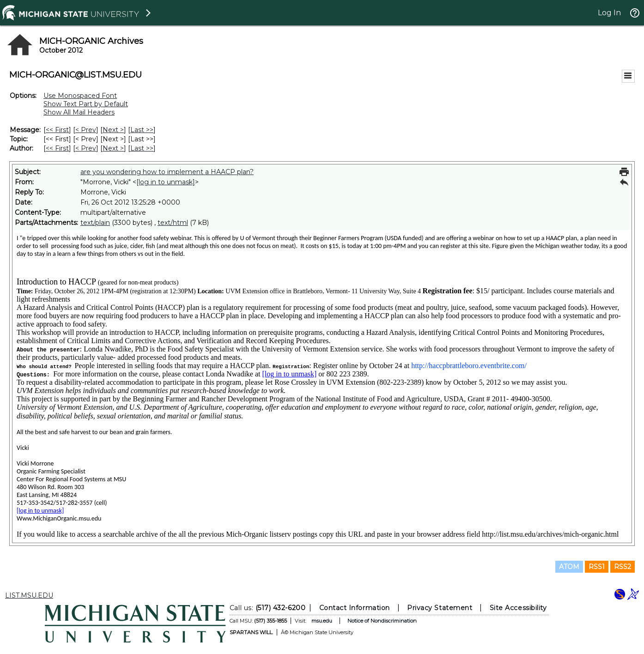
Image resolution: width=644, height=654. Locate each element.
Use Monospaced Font (80, 96)
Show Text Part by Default (86, 104)
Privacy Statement (440, 608)
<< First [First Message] (57, 130)
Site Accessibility (518, 608)
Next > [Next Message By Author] (113, 148)
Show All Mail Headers (79, 112)
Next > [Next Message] (113, 130)
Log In (609, 13)
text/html (173, 223)
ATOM (569, 567)
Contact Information (355, 608)
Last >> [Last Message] (142, 130)
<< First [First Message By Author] (57, 148)
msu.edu (322, 621)
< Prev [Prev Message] (86, 130)
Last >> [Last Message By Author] (142, 148)
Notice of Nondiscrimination (382, 621)
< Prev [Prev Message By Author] (86, 148)
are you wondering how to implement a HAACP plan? (167, 172)
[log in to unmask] (166, 182)
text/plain (95, 223)
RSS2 (623, 567)
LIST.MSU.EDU (29, 595)
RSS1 (597, 567)
